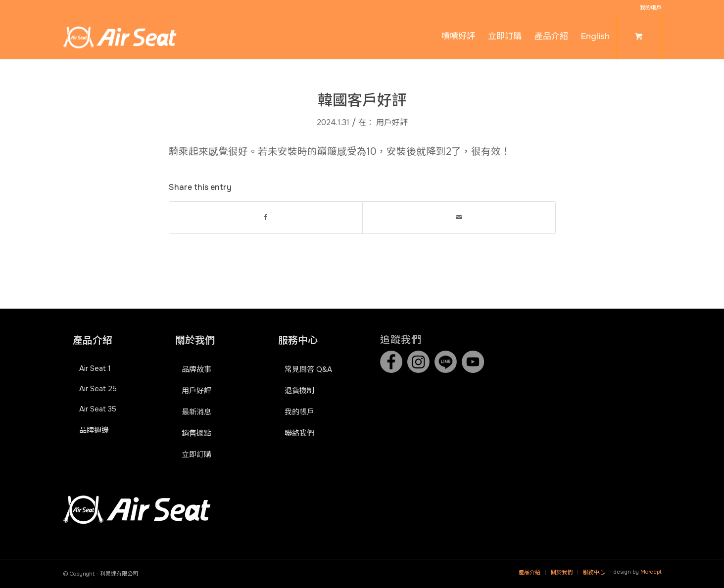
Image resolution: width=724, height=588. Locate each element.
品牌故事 (196, 369)
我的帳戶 (651, 7)
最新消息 (196, 412)
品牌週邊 (94, 430)
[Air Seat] (120, 37)
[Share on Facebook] (266, 217)
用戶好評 (392, 123)
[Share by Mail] (459, 217)
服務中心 (298, 340)
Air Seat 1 (95, 368)
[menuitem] (648, 7)
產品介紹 (93, 340)
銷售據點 (196, 433)
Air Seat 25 (98, 389)
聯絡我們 (299, 433)
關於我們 (195, 340)
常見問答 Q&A (308, 369)
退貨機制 (299, 391)
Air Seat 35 (98, 409)
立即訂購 (196, 454)
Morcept (651, 572)
